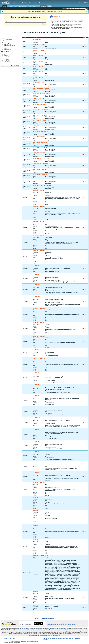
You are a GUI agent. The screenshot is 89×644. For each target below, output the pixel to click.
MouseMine (55, 639)
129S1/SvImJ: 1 (7, 53)
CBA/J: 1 (6, 64)
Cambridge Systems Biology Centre (57, 629)
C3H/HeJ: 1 (6, 58)
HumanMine (45, 640)
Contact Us (86, 1)
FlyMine (50, 639)
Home (5, 6)
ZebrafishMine (77, 639)
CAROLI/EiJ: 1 (7, 62)
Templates (10, 6)
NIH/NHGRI (4, 630)
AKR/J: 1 (6, 56)
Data (34, 6)
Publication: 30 (7, 45)
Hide (86, 12)
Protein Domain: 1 (8, 49)
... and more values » (15, 65)
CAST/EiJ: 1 (7, 63)
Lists (16, 6)
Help (78, 1)
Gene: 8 (6, 47)
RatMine (60, 639)
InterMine (40, 629)
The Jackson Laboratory (28, 629)
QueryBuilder (23, 6)
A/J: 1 (5, 54)
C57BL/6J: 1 (7, 59)
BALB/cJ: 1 (6, 57)
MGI (21, 629)
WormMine (65, 639)
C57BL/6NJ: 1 (7, 60)
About (81, 1)
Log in (74, 1)
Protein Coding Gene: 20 (9, 46)
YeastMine (71, 639)
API (38, 6)
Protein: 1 (6, 48)
